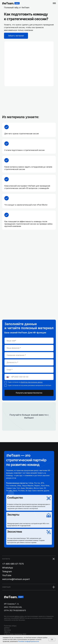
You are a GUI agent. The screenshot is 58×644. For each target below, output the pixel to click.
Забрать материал (16, 36)
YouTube (7, 575)
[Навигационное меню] (54, 3)
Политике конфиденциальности (28, 641)
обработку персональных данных (32, 382)
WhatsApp (8, 568)
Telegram (7, 571)
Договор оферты (7, 631)
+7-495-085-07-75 (12, 564)
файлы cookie (19, 616)
